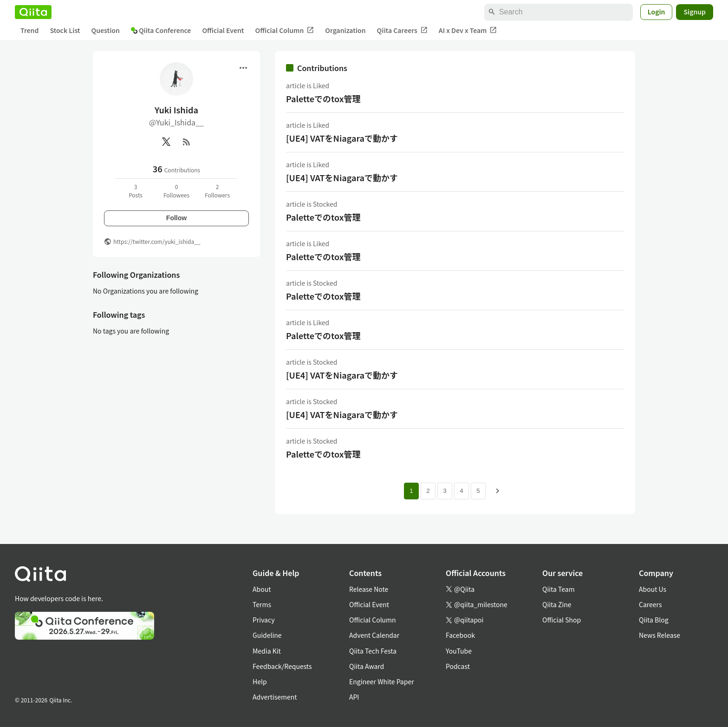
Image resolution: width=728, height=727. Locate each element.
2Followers (217, 191)
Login (656, 12)
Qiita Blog (654, 620)
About (262, 589)
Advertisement (275, 697)
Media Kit (267, 651)
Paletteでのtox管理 (323, 98)
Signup (695, 12)
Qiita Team (559, 589)
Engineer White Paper (382, 681)
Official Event (223, 30)
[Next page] (498, 491)
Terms (262, 604)
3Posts (136, 191)
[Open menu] (243, 68)
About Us (653, 589)
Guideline (267, 635)
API (354, 697)
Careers (650, 604)
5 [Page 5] (478, 491)
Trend (29, 30)
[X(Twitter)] (166, 142)
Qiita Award (367, 666)
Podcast (458, 666)
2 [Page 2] (428, 491)
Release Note (369, 589)
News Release (660, 635)
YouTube (459, 651)
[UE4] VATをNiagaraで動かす (342, 138)
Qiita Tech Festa (373, 651)
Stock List (65, 30)
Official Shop (562, 620)
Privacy (263, 620)
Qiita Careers (402, 30)
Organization (345, 30)
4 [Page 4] (461, 491)
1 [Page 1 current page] (411, 491)
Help (260, 681)
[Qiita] (33, 12)
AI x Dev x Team (468, 30)
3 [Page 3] (445, 491)
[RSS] (187, 142)
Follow (176, 218)
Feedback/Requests (282, 666)
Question (106, 30)
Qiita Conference (161, 30)
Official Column (285, 30)
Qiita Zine (557, 604)
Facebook (460, 635)
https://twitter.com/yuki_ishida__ (157, 241)
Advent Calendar (374, 635)
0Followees (176, 191)
